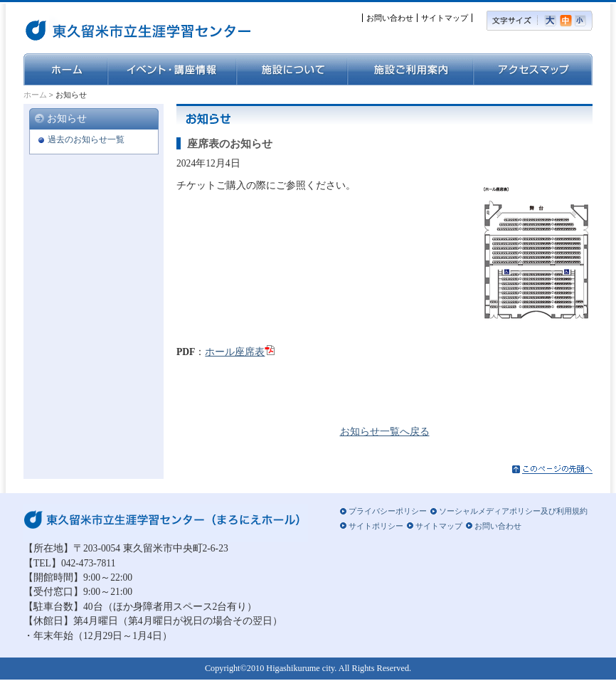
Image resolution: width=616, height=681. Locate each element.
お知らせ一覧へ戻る (385, 432)
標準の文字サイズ (567, 21)
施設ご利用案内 (410, 69)
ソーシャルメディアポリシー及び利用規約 (513, 511)
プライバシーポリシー (388, 511)
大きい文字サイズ (552, 21)
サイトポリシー (376, 526)
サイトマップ (445, 18)
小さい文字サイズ (584, 21)
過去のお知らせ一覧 (86, 139)
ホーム (65, 69)
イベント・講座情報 (172, 69)
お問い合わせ (390, 18)
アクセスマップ (533, 69)
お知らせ (67, 118)
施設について (292, 69)
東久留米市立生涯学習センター (98, 28)
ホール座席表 (235, 352)
